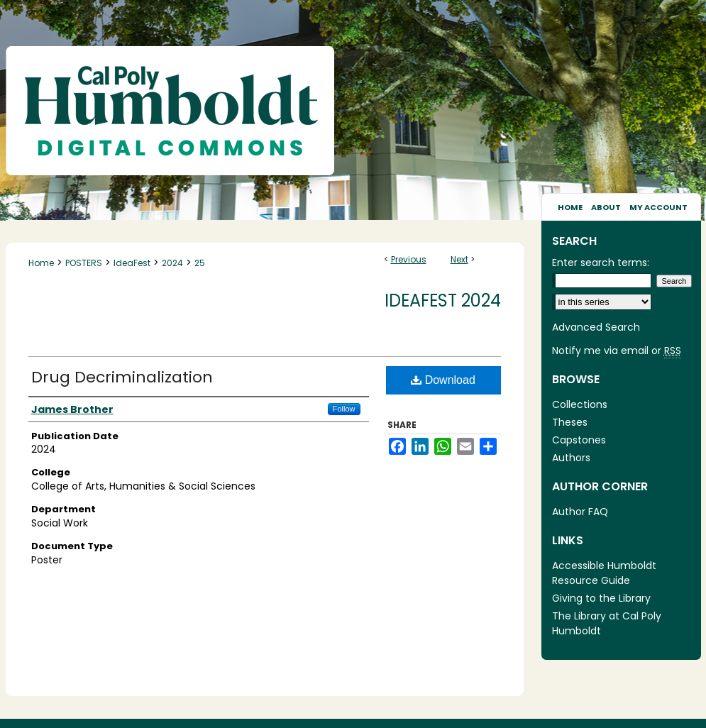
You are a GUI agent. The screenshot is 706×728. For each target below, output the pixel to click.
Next (459, 259)
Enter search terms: (601, 263)
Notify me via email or (617, 351)
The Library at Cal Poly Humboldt (607, 623)
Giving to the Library (601, 598)
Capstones (579, 440)
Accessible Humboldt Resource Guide (604, 573)
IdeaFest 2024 (443, 300)
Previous (409, 259)
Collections (580, 404)
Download (443, 380)
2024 (172, 263)
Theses (570, 422)
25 (200, 263)
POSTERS (84, 263)
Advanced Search (596, 327)
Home (41, 263)
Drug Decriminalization (122, 377)
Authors (571, 458)
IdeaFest (132, 263)
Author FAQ (580, 512)
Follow (344, 409)
